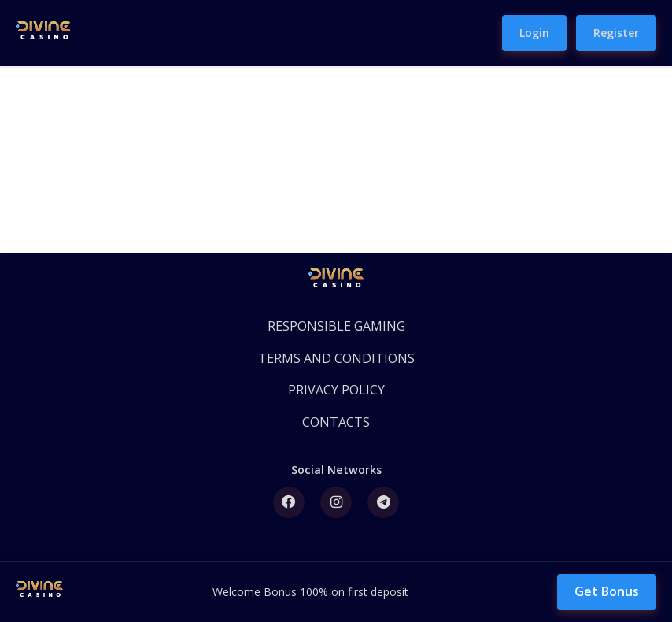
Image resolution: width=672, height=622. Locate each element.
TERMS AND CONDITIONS (336, 358)
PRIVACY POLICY (336, 390)
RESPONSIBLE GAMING (336, 326)
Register (616, 33)
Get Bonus (607, 591)
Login (534, 33)
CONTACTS (336, 422)
